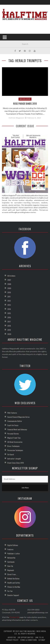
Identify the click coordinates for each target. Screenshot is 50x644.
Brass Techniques (13, 446)
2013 (9, 305)
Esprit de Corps (13, 425)
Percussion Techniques (15, 450)
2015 (9, 313)
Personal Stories (13, 434)
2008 (9, 284)
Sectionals (11, 562)
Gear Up (10, 566)
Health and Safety (14, 583)
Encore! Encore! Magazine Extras (18, 417)
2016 (9, 317)
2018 (9, 326)
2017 (9, 322)
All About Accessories (15, 442)
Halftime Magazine (16, 118)
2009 (9, 288)
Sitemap (42, 640)
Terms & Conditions (28, 640)
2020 (9, 334)
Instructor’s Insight (14, 459)
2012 (9, 301)
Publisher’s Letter (14, 553)
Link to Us (39, 637)
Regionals (11, 570)
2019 (9, 330)
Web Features (12, 413)
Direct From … (12, 574)
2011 (9, 297)
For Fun (10, 591)
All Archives (11, 276)
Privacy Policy (12, 640)
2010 (9, 292)
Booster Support (13, 595)
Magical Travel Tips (14, 438)
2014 (9, 309)
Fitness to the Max (14, 587)
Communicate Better (15, 421)
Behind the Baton (13, 578)
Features (10, 549)
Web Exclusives (25, 99)
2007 (9, 280)
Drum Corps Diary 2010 (16, 463)
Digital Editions (13, 545)
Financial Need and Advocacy (17, 429)
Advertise (12, 637)
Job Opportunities (26, 637)
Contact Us (14, 617)
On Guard (11, 454)
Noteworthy (11, 558)
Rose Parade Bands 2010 (25, 104)
